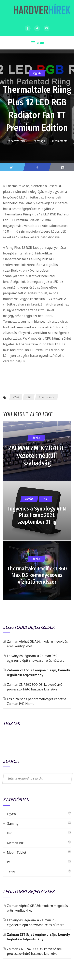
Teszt (11, 872)
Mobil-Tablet (17, 852)
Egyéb (37, 73)
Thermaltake (47, 397)
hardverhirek (19, 141)
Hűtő (16, 397)
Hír (9, 833)
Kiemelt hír (15, 843)
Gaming (13, 823)
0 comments (60, 141)
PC (9, 862)
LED (29, 397)
